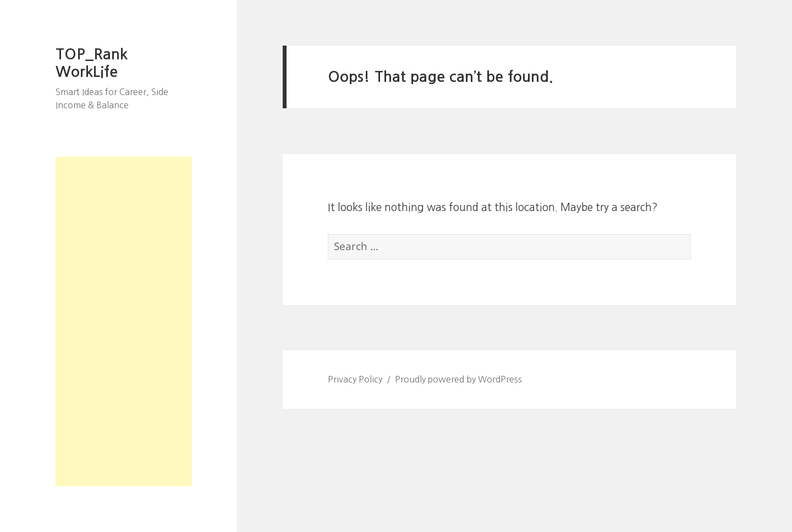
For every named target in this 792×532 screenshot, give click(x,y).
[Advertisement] (124, 322)
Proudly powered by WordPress (458, 379)
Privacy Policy (355, 379)
